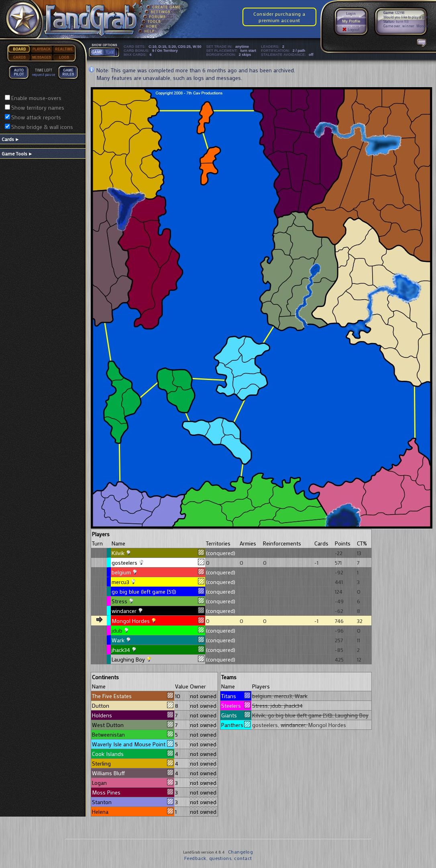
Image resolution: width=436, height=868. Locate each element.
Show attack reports (36, 117)
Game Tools (17, 153)
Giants (236, 715)
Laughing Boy (128, 659)
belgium (121, 572)
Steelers (236, 706)
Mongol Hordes (131, 621)
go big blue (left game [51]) (144, 591)
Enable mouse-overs (36, 98)
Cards (11, 139)
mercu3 (120, 582)
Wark (118, 640)
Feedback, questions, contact (218, 858)
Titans (236, 696)
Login (351, 13)
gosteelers (124, 563)
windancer (124, 611)
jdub (117, 630)
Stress (119, 601)
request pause (43, 75)
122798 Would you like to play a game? (408, 15)
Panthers (236, 725)
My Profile (351, 21)
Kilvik (118, 553)
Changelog (241, 852)
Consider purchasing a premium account (279, 17)
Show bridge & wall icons (42, 127)
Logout (351, 30)
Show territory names (38, 107)
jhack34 (121, 650)
